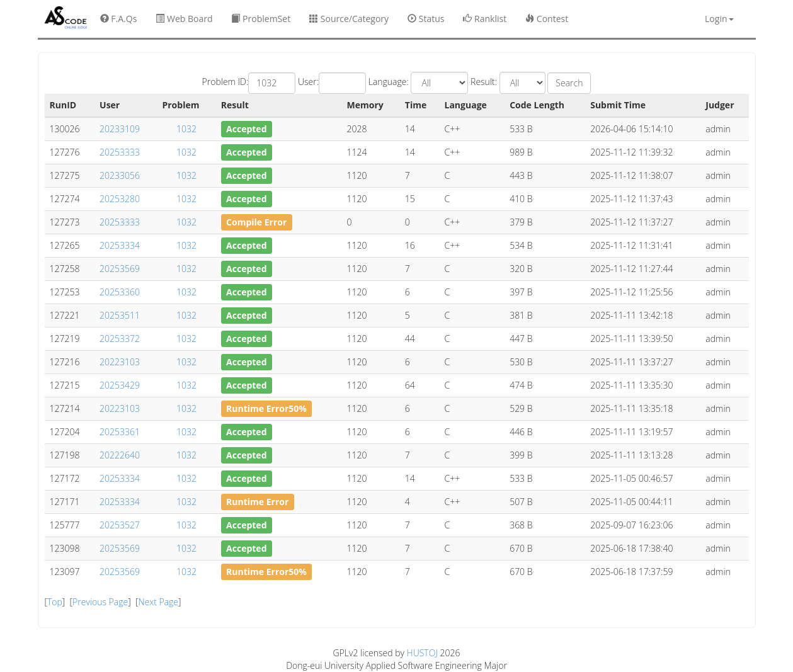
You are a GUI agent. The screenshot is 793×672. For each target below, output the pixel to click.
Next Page (158, 602)
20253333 (120, 152)
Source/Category (349, 19)
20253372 (120, 339)
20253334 (120, 245)
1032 (186, 129)
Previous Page (100, 602)
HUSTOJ (422, 653)
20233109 (120, 129)
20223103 (120, 362)
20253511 (120, 315)
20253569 (120, 269)
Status (426, 19)
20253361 (120, 432)
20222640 (120, 455)
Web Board (184, 19)
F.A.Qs (119, 19)
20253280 (120, 199)
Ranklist (485, 19)
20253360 (120, 292)
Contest (547, 19)
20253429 (120, 385)
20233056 (120, 175)
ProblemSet (261, 19)
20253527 (120, 525)
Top (55, 602)
